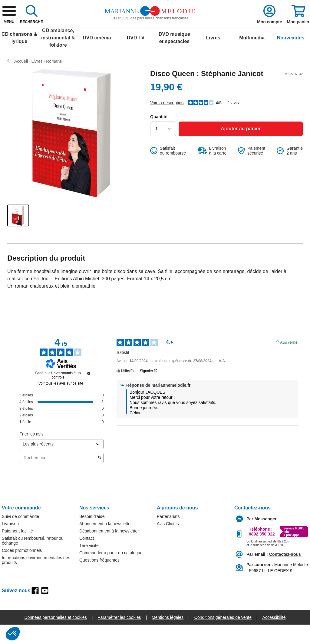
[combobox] (158, 28)
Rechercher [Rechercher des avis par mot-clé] (59, 477)
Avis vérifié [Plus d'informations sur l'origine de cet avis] (289, 361)
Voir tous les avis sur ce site (61, 403)
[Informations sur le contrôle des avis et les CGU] (89, 393)
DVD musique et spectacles (174, 57)
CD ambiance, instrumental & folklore (58, 57)
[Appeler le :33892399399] (268, 562)
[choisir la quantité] (163, 148)
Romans (54, 81)
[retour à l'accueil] (48, 28)
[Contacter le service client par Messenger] (266, 538)
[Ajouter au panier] (241, 148)
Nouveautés (291, 57)
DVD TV (136, 57)
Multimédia (252, 57)
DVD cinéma (97, 57)
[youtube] (45, 610)
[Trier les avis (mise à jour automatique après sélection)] (62, 464)
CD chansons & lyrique (19, 57)
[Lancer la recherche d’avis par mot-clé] (100, 477)
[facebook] (35, 610)
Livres (213, 57)
